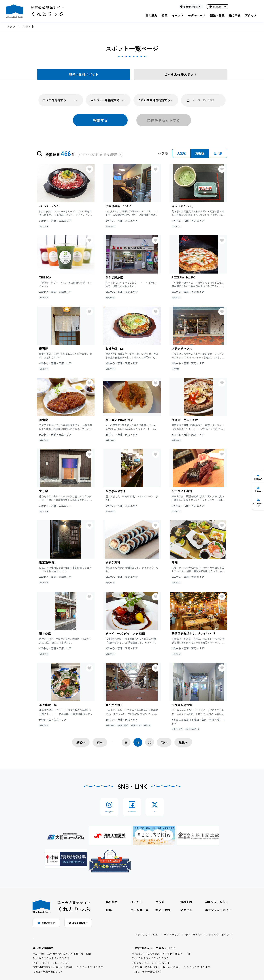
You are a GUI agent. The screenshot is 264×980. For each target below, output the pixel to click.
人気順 (181, 153)
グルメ (160, 902)
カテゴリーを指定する (108, 100)
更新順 (200, 153)
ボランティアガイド (218, 910)
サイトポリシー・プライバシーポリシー (208, 935)
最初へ (81, 742)
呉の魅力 (151, 15)
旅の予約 (235, 15)
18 (126, 742)
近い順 (218, 153)
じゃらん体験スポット (180, 74)
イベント (178, 15)
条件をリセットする (164, 120)
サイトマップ (172, 935)
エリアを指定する (60, 100)
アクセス (251, 15)
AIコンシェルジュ (217, 902)
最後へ (183, 742)
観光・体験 (217, 15)
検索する (100, 120)
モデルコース (197, 15)
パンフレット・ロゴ (146, 935)
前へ (100, 742)
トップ (11, 26)
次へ (164, 742)
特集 (165, 15)
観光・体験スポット (84, 74)
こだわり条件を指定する (155, 100)
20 (150, 742)
